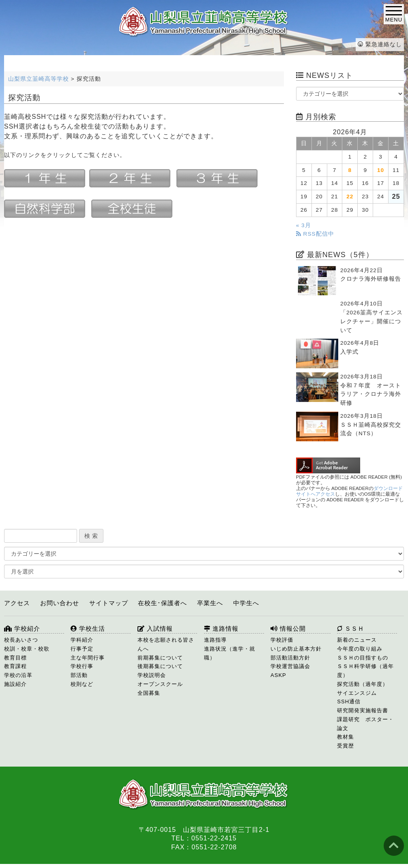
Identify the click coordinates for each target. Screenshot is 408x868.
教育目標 (15, 658)
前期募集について (160, 658)
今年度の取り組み (360, 649)
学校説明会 (152, 675)
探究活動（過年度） (363, 684)
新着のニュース (357, 640)
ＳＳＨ (351, 628)
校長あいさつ (21, 640)
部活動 (79, 675)
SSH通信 (349, 701)
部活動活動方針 (290, 658)
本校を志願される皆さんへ (166, 644)
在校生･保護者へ (162, 603)
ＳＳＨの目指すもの (363, 658)
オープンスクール (160, 684)
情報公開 (288, 628)
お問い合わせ (60, 603)
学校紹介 (22, 628)
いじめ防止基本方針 (296, 649)
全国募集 (149, 693)
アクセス (17, 603)
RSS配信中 (315, 234)
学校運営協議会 (290, 666)
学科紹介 (82, 640)
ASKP (278, 675)
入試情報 (155, 628)
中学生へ (246, 603)
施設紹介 (15, 684)
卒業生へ (210, 603)
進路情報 (221, 628)
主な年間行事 (88, 658)
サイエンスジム (357, 693)
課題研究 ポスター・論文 (365, 724)
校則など (82, 684)
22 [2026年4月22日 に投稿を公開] (350, 197)
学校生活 (88, 628)
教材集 (346, 737)
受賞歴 (346, 746)
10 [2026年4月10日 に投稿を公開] (381, 170)
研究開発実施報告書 (363, 710)
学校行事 (82, 666)
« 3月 (304, 225)
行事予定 (82, 649)
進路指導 (215, 640)
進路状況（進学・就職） (230, 653)
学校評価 (282, 640)
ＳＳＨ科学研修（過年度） (365, 671)
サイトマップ (109, 603)
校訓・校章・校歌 (27, 649)
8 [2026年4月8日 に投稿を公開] (350, 170)
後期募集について (160, 666)
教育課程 (15, 666)
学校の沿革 (18, 675)
